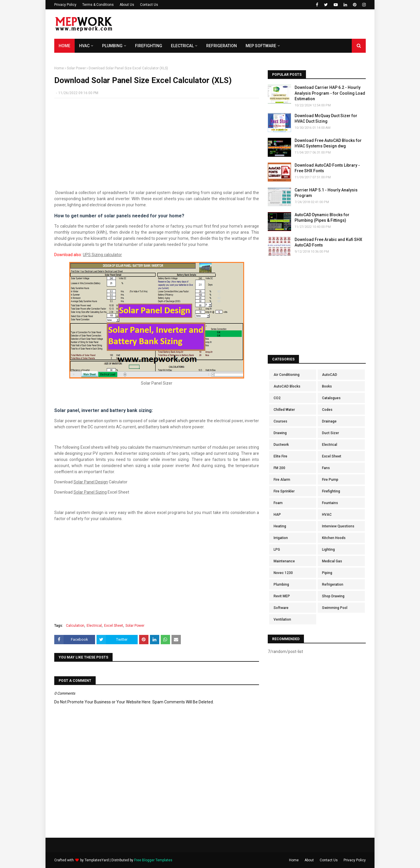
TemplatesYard (97, 860)
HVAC (327, 515)
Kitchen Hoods (334, 538)
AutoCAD (330, 375)
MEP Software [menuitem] (261, 46)
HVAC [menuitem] (84, 46)
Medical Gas (332, 561)
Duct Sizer (330, 433)
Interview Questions (338, 526)
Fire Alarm (282, 480)
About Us (127, 5)
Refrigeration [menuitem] (222, 46)
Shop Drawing (333, 596)
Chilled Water (284, 410)
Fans (326, 468)
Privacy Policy (65, 5)
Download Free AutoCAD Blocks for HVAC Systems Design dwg (328, 143)
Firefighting (331, 491)
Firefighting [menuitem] (149, 46)
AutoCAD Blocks (287, 386)
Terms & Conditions (98, 5)
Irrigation (281, 538)
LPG (277, 550)
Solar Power (76, 68)
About (309, 860)
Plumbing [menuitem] (112, 46)
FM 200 (279, 468)
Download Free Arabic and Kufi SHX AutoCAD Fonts (328, 242)
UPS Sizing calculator (102, 255)
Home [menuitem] (64, 46)
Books (327, 386)
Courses (280, 421)
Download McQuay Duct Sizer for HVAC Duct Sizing (326, 119)
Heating (280, 526)
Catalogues (331, 398)
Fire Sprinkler (284, 491)
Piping (327, 573)
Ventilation (282, 619)
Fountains (330, 503)
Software (281, 608)
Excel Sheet (114, 626)
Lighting (328, 550)
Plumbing (281, 584)
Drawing (280, 433)
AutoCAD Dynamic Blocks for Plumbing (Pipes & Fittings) (322, 218)
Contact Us (149, 5)
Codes (327, 410)
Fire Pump (330, 480)
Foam (278, 503)
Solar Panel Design (91, 482)
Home (59, 68)
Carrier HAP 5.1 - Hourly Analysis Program (326, 193)
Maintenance (284, 561)
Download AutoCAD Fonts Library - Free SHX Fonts (327, 168)
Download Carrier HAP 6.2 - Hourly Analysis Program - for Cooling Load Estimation (330, 93)
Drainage (329, 421)
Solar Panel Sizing (90, 492)
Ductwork (281, 445)
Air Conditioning (287, 375)
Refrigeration (333, 584)
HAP (277, 515)
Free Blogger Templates (153, 860)
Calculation (75, 626)
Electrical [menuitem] (182, 46)
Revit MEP (282, 596)
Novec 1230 (283, 573)
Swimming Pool (335, 608)
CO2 (277, 398)
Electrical (94, 626)
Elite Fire (280, 456)
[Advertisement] (260, 24)
